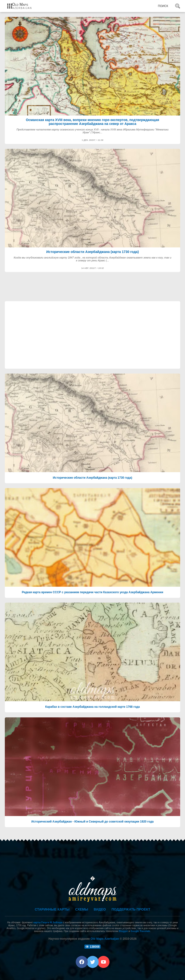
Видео (100, 909)
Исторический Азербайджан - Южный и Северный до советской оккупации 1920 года (92, 822)
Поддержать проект (131, 909)
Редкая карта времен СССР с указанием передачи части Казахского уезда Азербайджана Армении (92, 592)
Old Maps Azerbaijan (105, 939)
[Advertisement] (92, 335)
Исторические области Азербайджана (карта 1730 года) (92, 478)
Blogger (123, 931)
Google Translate (140, 931)
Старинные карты (52, 909)
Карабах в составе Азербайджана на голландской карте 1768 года (93, 707)
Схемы (82, 909)
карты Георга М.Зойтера (48, 922)
